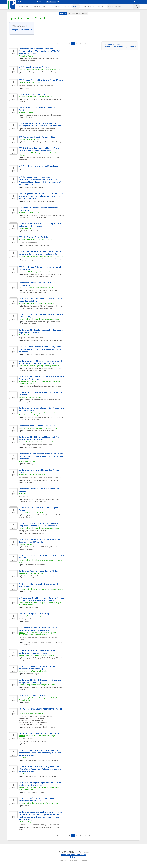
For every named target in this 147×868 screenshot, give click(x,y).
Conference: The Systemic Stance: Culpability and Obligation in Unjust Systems (41, 225)
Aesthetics (27, 259)
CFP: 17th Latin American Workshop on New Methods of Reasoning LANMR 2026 (38, 629)
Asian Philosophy (30, 499)
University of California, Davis (29, 212)
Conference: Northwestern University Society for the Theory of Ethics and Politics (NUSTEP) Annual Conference (41, 456)
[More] (101, 6)
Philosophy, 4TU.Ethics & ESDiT (29, 139)
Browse (76, 6)
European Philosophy (48, 355)
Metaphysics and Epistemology (34, 158)
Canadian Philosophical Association (31, 714)
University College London (35, 573)
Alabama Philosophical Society (29, 82)
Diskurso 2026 (23, 496)
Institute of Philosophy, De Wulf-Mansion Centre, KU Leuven (39, 319)
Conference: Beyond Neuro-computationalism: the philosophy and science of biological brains (41, 362)
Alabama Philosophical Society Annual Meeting (36, 85)
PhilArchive (41, 2)
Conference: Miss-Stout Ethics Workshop (37, 426)
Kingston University (25, 544)
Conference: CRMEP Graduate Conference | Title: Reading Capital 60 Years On (41, 541)
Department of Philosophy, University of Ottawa (35, 97)
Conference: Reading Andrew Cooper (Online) (39, 571)
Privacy (73, 857)
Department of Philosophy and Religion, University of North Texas (41, 256)
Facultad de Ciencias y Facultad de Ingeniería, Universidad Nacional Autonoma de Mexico (38, 634)
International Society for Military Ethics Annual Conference (40, 478)
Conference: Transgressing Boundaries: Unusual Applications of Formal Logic (40, 784)
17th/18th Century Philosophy (34, 533)
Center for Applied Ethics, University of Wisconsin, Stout (38, 428)
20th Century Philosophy (50, 59)
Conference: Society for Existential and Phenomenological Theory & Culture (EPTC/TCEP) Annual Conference (41, 51)
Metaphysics (23, 131)
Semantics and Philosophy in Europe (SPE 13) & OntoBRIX (39, 825)
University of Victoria (26, 56)
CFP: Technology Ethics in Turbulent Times (37, 137)
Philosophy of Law (30, 760)
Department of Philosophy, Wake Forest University (36, 239)
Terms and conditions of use (73, 855)
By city (85, 13)
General (27, 88)
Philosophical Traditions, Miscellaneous (42, 131)
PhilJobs (60, 2)
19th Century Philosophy (32, 59)
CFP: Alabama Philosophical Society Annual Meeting (41, 80)
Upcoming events (24, 6)
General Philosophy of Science (34, 274)
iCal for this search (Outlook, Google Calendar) (120, 47)
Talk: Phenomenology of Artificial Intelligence (39, 733)
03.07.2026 (22, 757)
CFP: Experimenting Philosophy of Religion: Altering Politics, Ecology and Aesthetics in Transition (42, 599)
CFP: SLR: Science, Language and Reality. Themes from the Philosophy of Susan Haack (40, 149)
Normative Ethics (40, 72)
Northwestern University (27, 461)
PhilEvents (51, 2)
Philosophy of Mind (30, 290)
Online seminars (54, 6)
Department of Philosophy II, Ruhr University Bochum (37, 272)
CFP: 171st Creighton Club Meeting (34, 614)
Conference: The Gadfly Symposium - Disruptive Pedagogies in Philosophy (40, 681)
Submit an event (88, 6)
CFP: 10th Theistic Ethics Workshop (34, 237)
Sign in (136, 2)
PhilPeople (31, 2)
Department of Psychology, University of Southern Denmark (39, 803)
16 (85, 43)
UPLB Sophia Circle (25, 493)
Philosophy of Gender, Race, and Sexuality (39, 115)
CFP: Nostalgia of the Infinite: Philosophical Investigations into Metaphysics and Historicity (40, 125)
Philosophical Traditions (54, 99)
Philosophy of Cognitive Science (49, 290)
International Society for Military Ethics (32, 475)
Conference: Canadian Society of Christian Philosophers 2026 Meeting (38, 667)
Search (67, 6)
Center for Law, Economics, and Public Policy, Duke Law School (40, 69)
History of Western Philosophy (34, 99)
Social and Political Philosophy (34, 231)
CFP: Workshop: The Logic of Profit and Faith (38, 166)
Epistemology (28, 187)
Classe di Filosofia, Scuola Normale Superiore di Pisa (37, 442)
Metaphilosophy (39, 187)
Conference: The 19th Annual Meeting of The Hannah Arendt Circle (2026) (39, 438)
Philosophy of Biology (31, 368)
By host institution (74, 13)
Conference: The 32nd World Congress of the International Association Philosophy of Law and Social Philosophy (40, 753)
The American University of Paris (30, 397)
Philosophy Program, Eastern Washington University (37, 685)
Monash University (25, 228)
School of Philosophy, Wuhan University (32, 512)
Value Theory (23, 101)
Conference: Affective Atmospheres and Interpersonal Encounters (37, 800)
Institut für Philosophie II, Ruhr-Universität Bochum (36, 288)
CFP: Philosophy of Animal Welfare (34, 67)
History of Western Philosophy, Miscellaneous (40, 129)
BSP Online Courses (26, 739)
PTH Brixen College (25, 822)
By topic (63, 13)
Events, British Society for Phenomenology (40, 736)
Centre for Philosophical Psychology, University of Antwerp (39, 366)
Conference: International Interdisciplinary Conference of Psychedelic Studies (38, 652)
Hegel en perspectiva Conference (31, 338)
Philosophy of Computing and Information (39, 277)
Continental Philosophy (27, 61)
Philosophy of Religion (31, 245)
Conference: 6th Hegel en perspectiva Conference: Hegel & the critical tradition (42, 331)
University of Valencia (26, 335)
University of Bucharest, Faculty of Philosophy (41, 655)
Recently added (39, 6)
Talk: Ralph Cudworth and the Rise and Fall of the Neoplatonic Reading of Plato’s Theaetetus (41, 524)
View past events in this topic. (22, 30)
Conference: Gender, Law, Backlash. (34, 696)
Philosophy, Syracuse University (30, 616)
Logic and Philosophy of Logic (34, 642)
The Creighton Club (26, 619)
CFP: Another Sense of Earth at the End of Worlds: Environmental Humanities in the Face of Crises (41, 253)
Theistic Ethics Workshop (28, 242)
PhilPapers (22, 2)
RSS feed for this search (112, 45)
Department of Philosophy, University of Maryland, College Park (41, 589)
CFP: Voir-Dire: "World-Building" (33, 94)
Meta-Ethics (38, 201)
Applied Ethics (29, 72)
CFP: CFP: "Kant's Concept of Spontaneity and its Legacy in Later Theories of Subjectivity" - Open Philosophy (40, 349)
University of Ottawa (26, 112)
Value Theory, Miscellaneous (37, 217)
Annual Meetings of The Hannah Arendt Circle (35, 445)
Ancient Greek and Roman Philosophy (37, 322)
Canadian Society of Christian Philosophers (34, 671)
